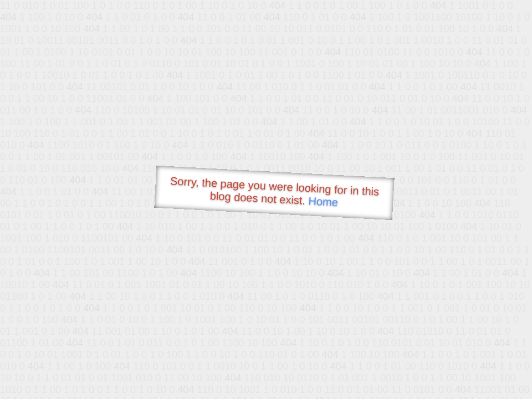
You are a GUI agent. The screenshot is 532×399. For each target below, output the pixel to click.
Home (323, 201)
